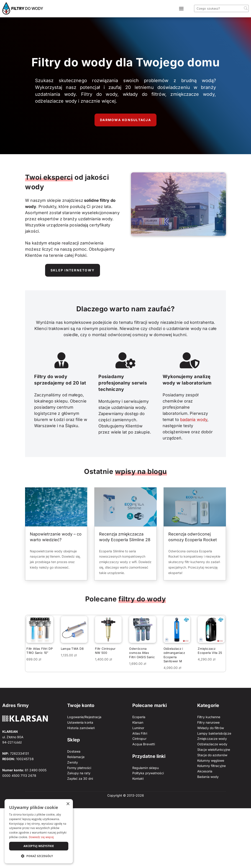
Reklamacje (76, 757)
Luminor (138, 728)
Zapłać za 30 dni (80, 778)
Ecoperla (139, 717)
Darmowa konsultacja (125, 120)
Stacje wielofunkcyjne (214, 750)
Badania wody (208, 777)
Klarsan (138, 722)
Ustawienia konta (80, 722)
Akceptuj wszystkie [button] (39, 846)
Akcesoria (205, 771)
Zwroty (73, 762)
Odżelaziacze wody (212, 744)
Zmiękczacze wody (212, 739)
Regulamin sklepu (146, 768)
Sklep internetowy (73, 270)
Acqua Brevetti (144, 744)
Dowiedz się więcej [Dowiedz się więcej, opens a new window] (41, 837)
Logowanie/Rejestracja (84, 717)
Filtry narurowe (209, 722)
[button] (39, 856)
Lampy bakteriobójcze (214, 733)
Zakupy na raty (79, 773)
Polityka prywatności (148, 773)
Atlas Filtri (140, 733)
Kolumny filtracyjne (211, 766)
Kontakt (138, 778)
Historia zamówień (81, 728)
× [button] (68, 804)
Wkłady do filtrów (211, 728)
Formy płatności (79, 768)
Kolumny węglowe (211, 760)
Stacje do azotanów (212, 755)
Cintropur (139, 739)
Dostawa (74, 751)
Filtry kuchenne (209, 717)
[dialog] (39, 831)
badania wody (194, 420)
